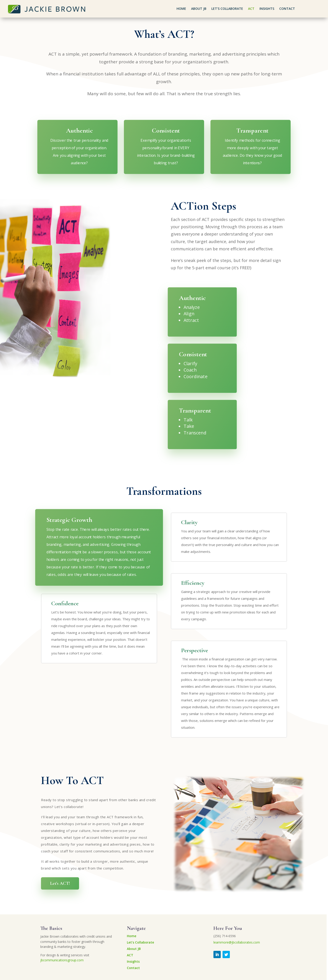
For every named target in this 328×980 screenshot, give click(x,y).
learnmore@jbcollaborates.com (237, 942)
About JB (199, 9)
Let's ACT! (60, 883)
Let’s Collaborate (227, 9)
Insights (267, 9)
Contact (287, 9)
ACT (251, 9)
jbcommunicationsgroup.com (62, 960)
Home (181, 9)
